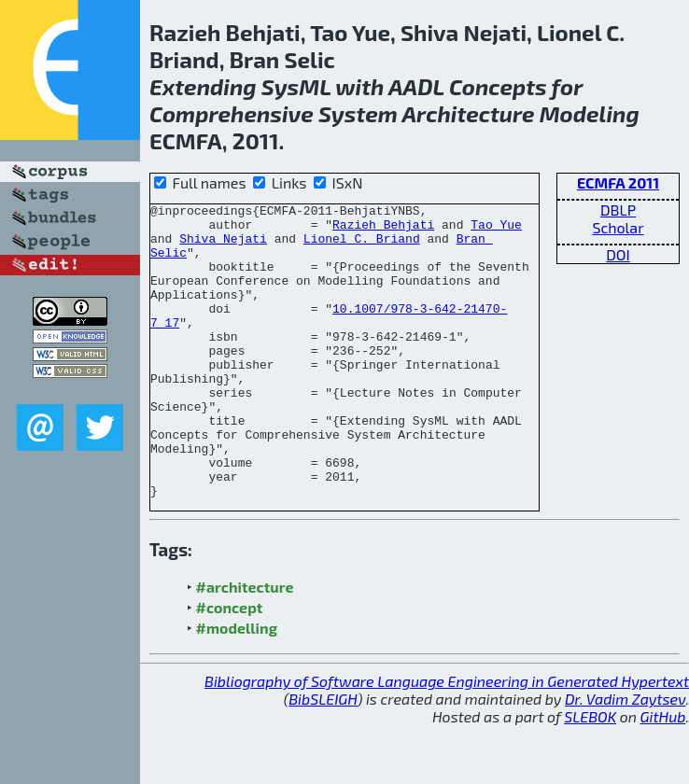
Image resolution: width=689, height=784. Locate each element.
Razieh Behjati (383, 230)
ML (315, 86)
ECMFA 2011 (618, 182)
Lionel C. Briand (362, 246)
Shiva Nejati (223, 246)
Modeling (590, 113)
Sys (280, 86)
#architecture (245, 645)
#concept (230, 666)
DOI (618, 254)
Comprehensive (232, 113)
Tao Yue (496, 230)
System (358, 113)
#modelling (237, 686)
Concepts (498, 86)
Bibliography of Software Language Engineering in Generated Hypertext (447, 740)
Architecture (469, 113)
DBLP (618, 210)
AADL (416, 86)
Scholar (618, 227)
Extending (203, 86)
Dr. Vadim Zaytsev (625, 757)
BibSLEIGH (323, 757)
